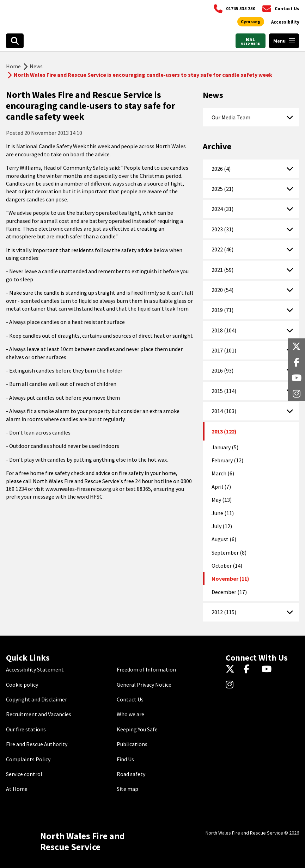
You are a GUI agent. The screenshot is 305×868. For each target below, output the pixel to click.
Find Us (125, 759)
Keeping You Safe (137, 729)
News (36, 66)
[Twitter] (232, 669)
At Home (17, 789)
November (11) (230, 579)
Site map (127, 789)
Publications (132, 744)
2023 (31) (222, 229)
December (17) (229, 592)
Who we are (130, 714)
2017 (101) (224, 350)
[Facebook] (250, 669)
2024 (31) (222, 209)
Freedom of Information (146, 669)
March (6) (223, 473)
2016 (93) (222, 370)
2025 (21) (222, 189)
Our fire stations (26, 729)
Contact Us (130, 699)
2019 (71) (222, 310)
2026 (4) (221, 169)
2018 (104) (224, 330)
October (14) (227, 566)
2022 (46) (222, 249)
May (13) (222, 500)
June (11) (223, 513)
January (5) (225, 447)
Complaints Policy (28, 759)
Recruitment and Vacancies (39, 714)
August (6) (224, 539)
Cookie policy (22, 685)
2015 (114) (224, 391)
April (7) (221, 487)
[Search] (15, 41)
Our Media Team (231, 117)
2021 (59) (222, 270)
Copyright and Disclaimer (36, 699)
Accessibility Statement (35, 669)
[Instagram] (232, 685)
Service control (24, 774)
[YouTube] (268, 669)
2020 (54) (222, 290)
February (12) (227, 460)
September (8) (229, 552)
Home (13, 66)
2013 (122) (224, 431)
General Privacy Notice (144, 685)
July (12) (222, 526)
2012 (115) (224, 612)
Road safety (131, 774)
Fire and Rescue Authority (37, 744)
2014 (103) (224, 411)
